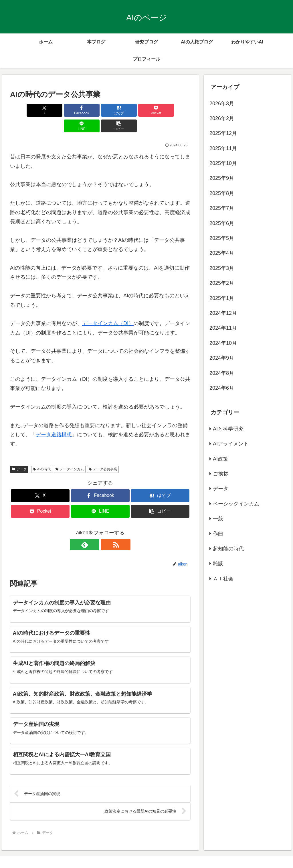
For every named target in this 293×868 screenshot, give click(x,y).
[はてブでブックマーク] (85, 110)
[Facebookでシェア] (55, 110)
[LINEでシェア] (146, 110)
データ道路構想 (54, 419)
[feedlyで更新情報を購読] (94, 529)
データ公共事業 (103, 453)
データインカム (70, 453)
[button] (176, 110)
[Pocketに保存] (115, 110)
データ (19, 453)
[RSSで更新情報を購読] (107, 529)
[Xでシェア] (24, 110)
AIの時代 (42, 453)
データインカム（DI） (108, 308)
